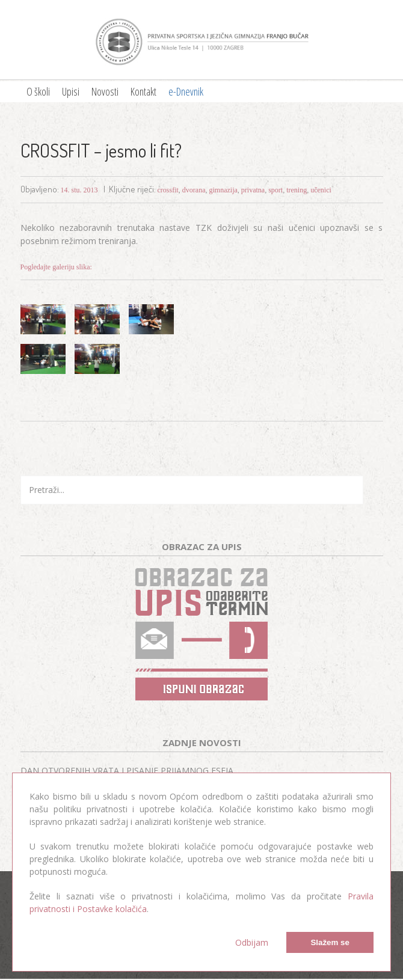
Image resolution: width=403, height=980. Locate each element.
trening (297, 190)
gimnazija (223, 190)
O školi (38, 91)
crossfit (168, 190)
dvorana (194, 190)
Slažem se (330, 942)
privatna (253, 190)
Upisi (71, 91)
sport (275, 190)
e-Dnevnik (186, 91)
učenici (321, 190)
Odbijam (252, 942)
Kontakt (143, 91)
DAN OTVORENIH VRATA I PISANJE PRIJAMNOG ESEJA (127, 770)
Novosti (105, 91)
